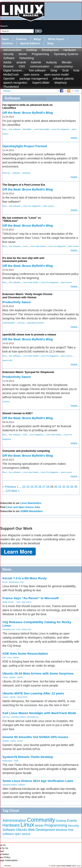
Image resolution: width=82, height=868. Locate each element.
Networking (27, 58)
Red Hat (6, 173)
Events (72, 821)
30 (56, 487)
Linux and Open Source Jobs (23, 507)
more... (75, 138)
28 (48, 487)
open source (31, 75)
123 (8, 491)
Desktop (32, 50)
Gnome (20, 741)
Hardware (70, 50)
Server (23, 54)
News (5, 39)
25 (36, 487)
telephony (61, 83)
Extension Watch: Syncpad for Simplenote (28, 372)
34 (72, 487)
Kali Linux (6, 717)
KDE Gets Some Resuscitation (25, 653)
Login (77, 91)
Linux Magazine (37, 435)
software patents (63, 79)
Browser (8, 66)
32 (64, 487)
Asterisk (36, 62)
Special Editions (30, 43)
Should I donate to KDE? (18, 413)
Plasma (16, 657)
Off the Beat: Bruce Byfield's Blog (28, 113)
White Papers (56, 39)
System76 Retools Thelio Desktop (28, 757)
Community (41, 820)
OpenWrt (9, 79)
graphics (13, 677)
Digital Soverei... (14, 70)
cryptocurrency (63, 66)
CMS (22, 66)
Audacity (52, 62)
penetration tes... (34, 717)
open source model (56, 75)
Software (9, 58)
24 (32, 487)
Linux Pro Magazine (60, 129)
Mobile (39, 826)
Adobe (7, 62)
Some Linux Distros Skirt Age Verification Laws (38, 781)
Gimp (54, 70)
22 (24, 487)
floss (4, 129)
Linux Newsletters (31, 503)
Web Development (41, 830)
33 (68, 487)
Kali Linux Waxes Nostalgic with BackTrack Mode (39, 713)
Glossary (8, 866)
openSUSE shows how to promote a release (29, 335)
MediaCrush (11, 75)
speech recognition (15, 83)
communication (39, 66)
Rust (22, 582)
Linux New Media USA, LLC (68, 866)
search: (4, 26)
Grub (65, 70)
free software (37, 70)
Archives (7, 43)
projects (5, 697)
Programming (40, 54)
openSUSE (7, 360)
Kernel (5, 582)
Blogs (37, 39)
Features (21, 39)
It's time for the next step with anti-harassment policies (24, 260)
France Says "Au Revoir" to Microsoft (31, 598)
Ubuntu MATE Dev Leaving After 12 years (33, 693)
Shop (50, 43)
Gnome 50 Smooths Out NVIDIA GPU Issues (35, 737)
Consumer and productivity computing (26, 451)
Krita (76, 70)
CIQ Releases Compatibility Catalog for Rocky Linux (37, 624)
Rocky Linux (27, 629)
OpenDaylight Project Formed (25, 146)
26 (40, 487)
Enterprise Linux (9, 629)
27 (44, 487)
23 (28, 487)
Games (5, 677)
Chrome (21, 323)
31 (60, 487)
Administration (12, 50)
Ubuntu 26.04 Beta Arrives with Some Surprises (38, 673)
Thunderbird (11, 87)
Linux (25, 246)
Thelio (16, 761)
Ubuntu (20, 677)
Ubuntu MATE (22, 697)
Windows (27, 173)
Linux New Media (42, 129)
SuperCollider (41, 83)
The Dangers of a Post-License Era (24, 185)
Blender (67, 62)
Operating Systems (66, 54)
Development (50, 50)
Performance (14, 582)
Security (8, 54)
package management (34, 79)
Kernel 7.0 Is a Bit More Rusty (25, 578)
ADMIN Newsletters (31, 511)
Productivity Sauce (17, 302)
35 (76, 487)
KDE (25, 435)
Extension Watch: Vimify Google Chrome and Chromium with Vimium (27, 296)
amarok (21, 62)
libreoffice (27, 129)
